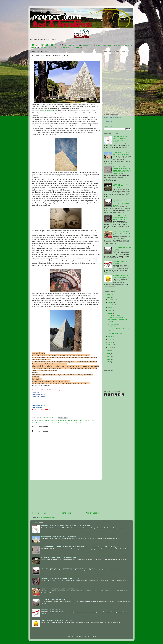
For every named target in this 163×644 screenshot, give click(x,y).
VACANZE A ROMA (48, 47)
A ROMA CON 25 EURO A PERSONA (116, 325)
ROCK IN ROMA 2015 (115, 333)
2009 (108, 362)
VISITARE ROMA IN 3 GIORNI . (70, 47)
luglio (110, 310)
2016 (108, 294)
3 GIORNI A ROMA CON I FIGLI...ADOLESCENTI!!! (121, 276)
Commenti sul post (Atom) (46, 517)
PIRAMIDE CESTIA (48, 111)
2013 (108, 354)
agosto (111, 308)
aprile (110, 339)
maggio (111, 337)
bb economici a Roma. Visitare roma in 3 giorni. (56, 423)
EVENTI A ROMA (70, 45)
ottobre (111, 302)
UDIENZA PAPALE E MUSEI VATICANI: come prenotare (122, 153)
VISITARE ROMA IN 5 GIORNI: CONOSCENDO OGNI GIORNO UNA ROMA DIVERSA (122, 203)
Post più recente (39, 513)
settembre (112, 305)
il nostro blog (36, 392)
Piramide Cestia (77, 423)
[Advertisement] (66, 496)
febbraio (111, 345)
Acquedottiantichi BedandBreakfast (113, 117)
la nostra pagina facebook (39, 394)
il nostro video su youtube (39, 397)
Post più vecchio (93, 513)
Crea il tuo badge (109, 121)
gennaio (111, 348)
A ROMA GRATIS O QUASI (44, 45)
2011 (108, 359)
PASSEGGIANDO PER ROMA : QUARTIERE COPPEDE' (120, 186)
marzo (110, 342)
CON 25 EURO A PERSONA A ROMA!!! (53, 599)
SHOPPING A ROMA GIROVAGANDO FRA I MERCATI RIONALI (120, 217)
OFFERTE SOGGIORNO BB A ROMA (108, 45)
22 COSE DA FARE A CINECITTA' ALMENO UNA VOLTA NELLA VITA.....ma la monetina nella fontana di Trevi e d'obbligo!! (122, 170)
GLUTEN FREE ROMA (87, 45)
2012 (108, 356)
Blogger (93, 636)
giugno (111, 313)
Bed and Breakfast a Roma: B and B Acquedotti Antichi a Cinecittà (61, 11)
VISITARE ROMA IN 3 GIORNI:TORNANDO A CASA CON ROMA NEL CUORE (120, 139)
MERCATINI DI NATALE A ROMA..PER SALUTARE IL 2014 (121, 233)
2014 (108, 351)
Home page (66, 513)
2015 (108, 297)
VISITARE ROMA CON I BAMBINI (51, 610)
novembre (112, 299)
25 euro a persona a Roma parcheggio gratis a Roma (55, 421)
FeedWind (128, 80)
